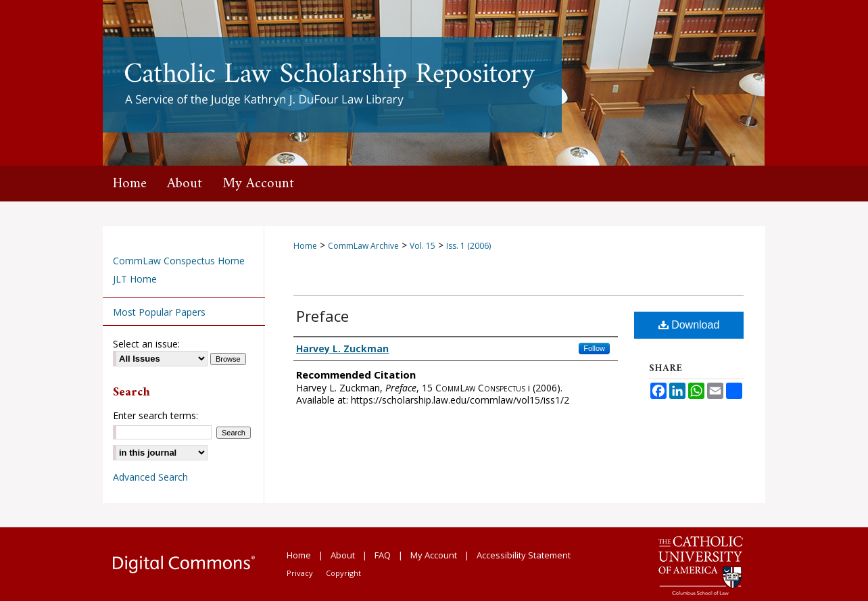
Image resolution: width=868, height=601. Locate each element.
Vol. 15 (423, 246)
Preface (322, 316)
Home (305, 246)
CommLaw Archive (363, 246)
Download (689, 325)
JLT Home (135, 279)
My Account (434, 555)
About (343, 555)
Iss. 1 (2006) (468, 246)
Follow (594, 348)
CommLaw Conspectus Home (179, 261)
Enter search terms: (155, 415)
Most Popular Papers (159, 312)
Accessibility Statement (524, 555)
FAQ (383, 555)
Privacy (300, 573)
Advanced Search (150, 477)
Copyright (343, 573)
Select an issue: (146, 344)
